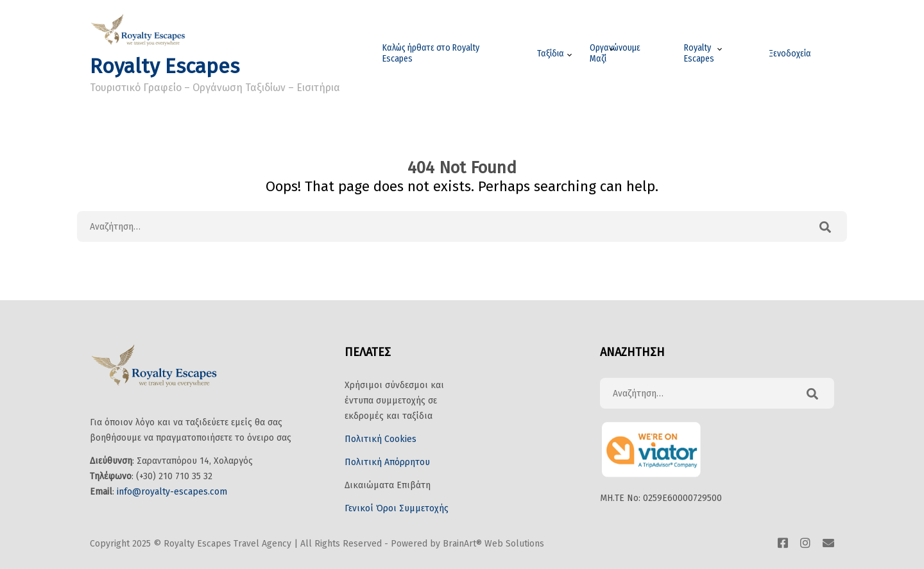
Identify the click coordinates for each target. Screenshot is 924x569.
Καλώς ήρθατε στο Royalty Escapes (431, 53)
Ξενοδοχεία (790, 54)
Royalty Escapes (165, 66)
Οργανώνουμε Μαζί (615, 53)
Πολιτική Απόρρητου (387, 462)
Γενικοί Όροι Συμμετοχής (397, 508)
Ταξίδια (551, 54)
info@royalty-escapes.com (172, 492)
